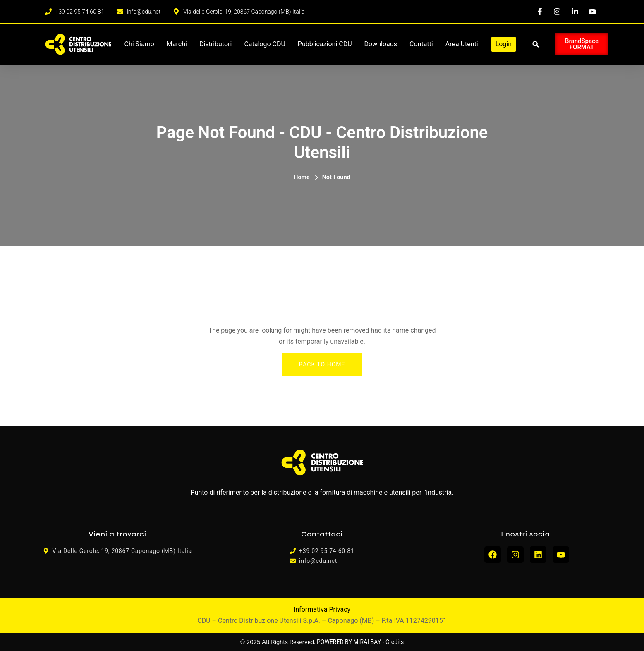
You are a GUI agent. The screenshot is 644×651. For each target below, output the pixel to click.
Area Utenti (462, 44)
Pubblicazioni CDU (325, 44)
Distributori (216, 44)
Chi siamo (139, 44)
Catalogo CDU (265, 44)
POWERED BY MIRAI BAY (349, 642)
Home (302, 177)
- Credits (393, 642)
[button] (535, 44)
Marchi (177, 44)
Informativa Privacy (322, 609)
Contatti (421, 44)
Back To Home (322, 364)
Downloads (381, 44)
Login (504, 44)
